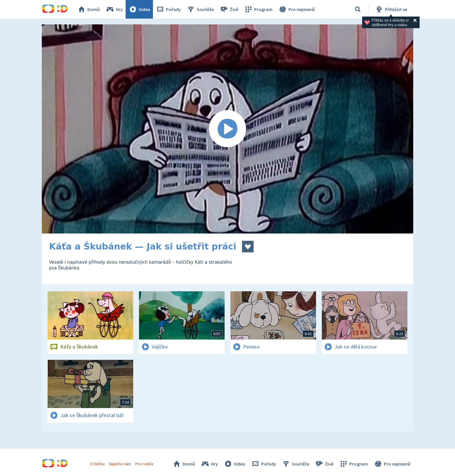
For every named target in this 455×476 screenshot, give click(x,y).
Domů (89, 9)
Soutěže (200, 9)
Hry (114, 9)
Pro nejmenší (297, 9)
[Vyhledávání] (358, 9)
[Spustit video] (228, 129)
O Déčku (98, 464)
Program (258, 9)
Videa (139, 9)
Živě (229, 9)
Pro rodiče (144, 464)
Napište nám (120, 464)
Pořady (168, 9)
